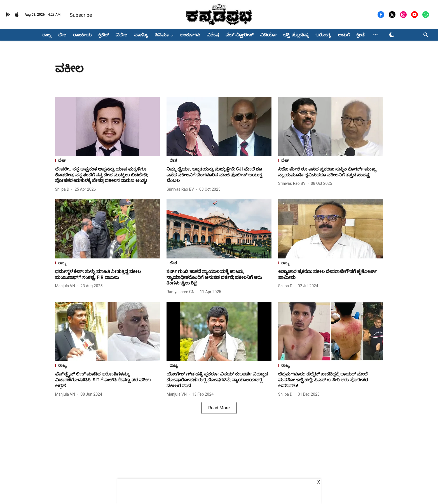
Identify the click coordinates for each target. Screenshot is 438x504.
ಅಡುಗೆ (344, 35)
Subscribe (81, 15)
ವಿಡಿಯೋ (268, 35)
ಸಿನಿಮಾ (162, 35)
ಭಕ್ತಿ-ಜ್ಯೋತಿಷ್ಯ (296, 35)
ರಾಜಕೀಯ (82, 35)
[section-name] (108, 161)
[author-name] (63, 189)
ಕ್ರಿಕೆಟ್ (104, 35)
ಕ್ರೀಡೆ (360, 35)
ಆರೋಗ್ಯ (323, 35)
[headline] (108, 175)
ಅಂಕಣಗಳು (190, 35)
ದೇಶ (62, 35)
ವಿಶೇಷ (213, 35)
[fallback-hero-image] (108, 126)
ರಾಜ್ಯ (47, 35)
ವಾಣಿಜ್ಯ (141, 35)
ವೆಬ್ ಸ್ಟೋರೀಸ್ (239, 35)
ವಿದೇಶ (121, 35)
